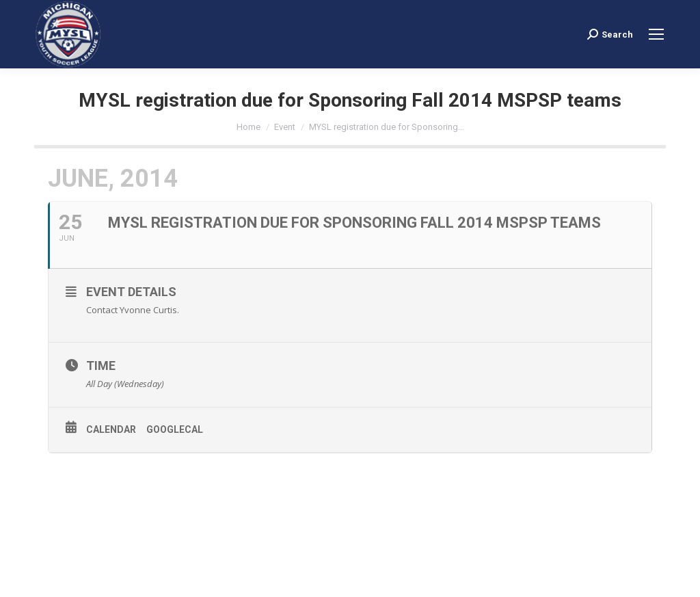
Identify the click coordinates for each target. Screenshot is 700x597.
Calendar (111, 429)
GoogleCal (175, 429)
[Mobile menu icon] (656, 34)
